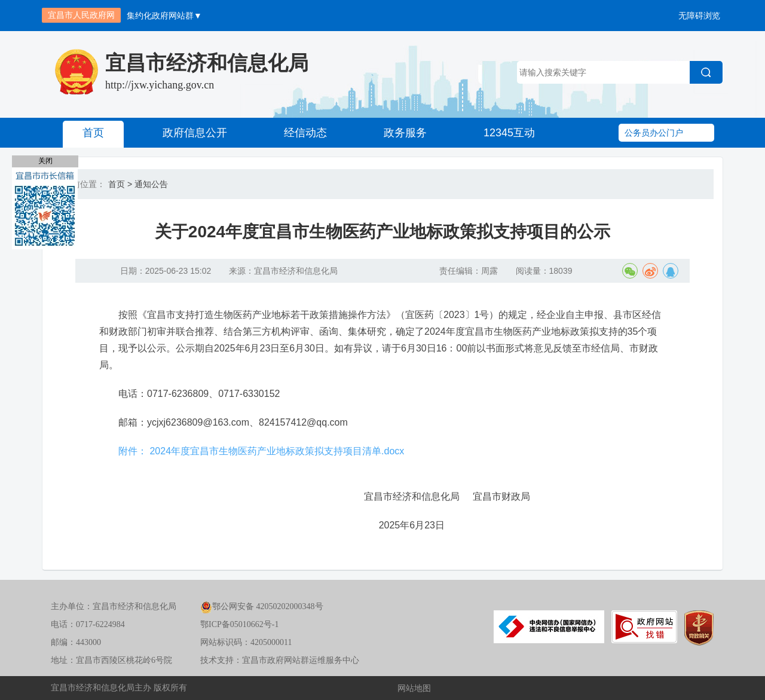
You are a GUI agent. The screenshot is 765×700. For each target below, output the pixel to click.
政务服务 (405, 133)
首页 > (120, 184)
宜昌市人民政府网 (81, 15)
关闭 (45, 161)
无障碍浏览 (699, 16)
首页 (93, 133)
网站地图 (414, 688)
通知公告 (151, 184)
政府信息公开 (195, 133)
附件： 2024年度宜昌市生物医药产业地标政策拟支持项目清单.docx (261, 451)
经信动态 (305, 133)
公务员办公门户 (654, 133)
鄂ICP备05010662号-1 (239, 624)
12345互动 (509, 133)
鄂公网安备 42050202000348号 (262, 606)
